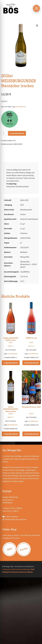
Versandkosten (21, 107)
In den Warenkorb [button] (11, 363)
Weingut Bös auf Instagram (16, 519)
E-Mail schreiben (12, 517)
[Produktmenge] (4, 133)
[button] (37, 26)
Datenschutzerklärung (21, 569)
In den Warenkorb (17, 133)
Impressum (6, 569)
